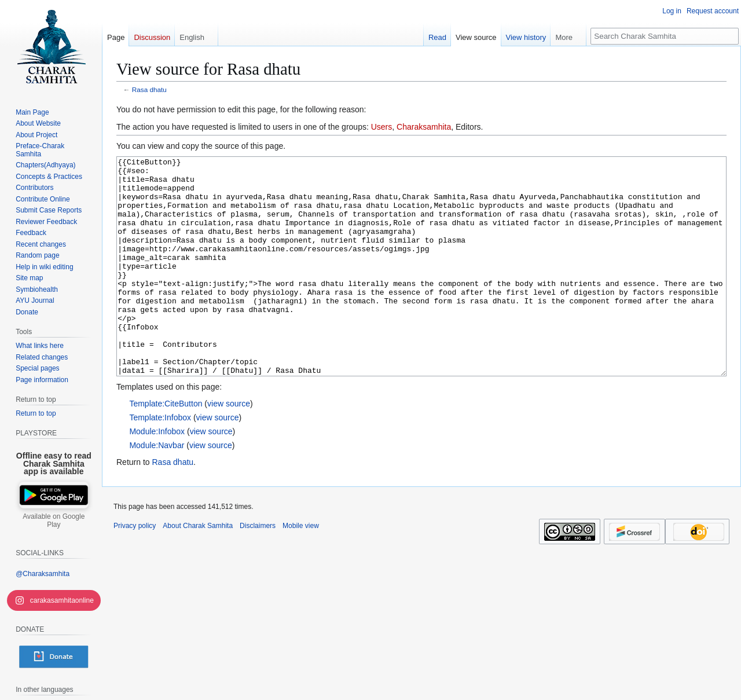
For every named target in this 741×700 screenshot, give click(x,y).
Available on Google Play (54, 521)
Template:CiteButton (166, 447)
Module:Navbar (157, 489)
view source (229, 447)
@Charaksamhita (43, 574)
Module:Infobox (157, 475)
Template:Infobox (160, 461)
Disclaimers (258, 569)
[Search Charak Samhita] (665, 36)
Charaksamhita (424, 127)
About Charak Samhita (198, 569)
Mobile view (301, 569)
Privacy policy (135, 569)
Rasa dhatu (149, 89)
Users (382, 127)
